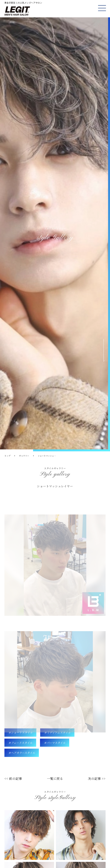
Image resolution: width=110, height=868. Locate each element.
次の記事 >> (97, 779)
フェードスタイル (22, 743)
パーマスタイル (56, 743)
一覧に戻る (55, 779)
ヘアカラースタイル (23, 753)
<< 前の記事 (13, 779)
